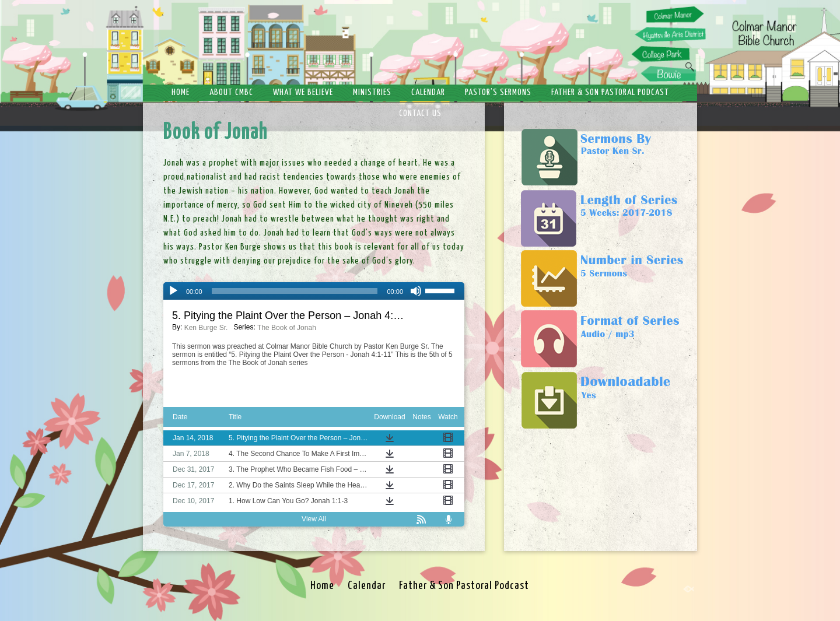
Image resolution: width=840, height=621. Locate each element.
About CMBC (231, 92)
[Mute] (416, 291)
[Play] (173, 291)
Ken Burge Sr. (206, 328)
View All (314, 519)
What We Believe (303, 92)
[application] (314, 291)
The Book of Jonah (287, 328)
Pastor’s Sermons (498, 92)
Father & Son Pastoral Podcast (610, 92)
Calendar (428, 92)
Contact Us (420, 113)
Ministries (372, 92)
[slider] (295, 291)
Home (181, 92)
